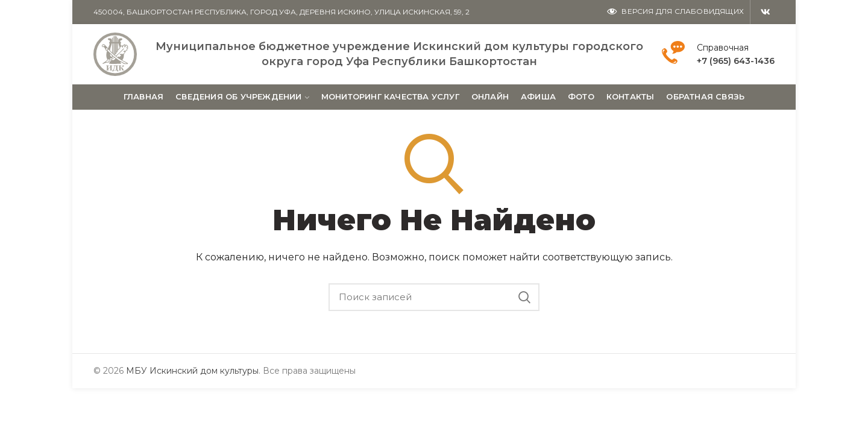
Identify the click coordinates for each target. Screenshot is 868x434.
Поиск (524, 297)
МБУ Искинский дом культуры (192, 371)
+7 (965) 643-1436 (736, 61)
